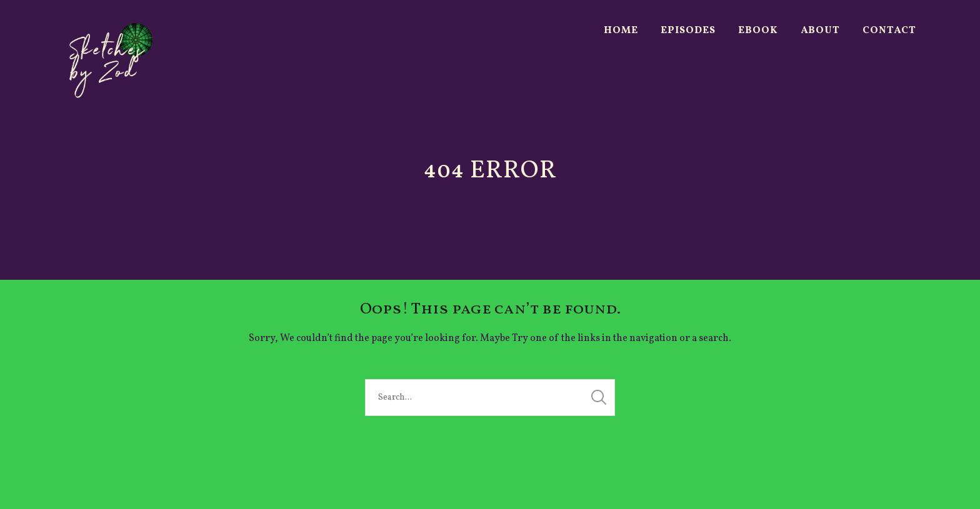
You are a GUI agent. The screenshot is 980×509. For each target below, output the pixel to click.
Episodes (688, 31)
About (820, 31)
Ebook (758, 31)
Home (621, 31)
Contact (889, 31)
